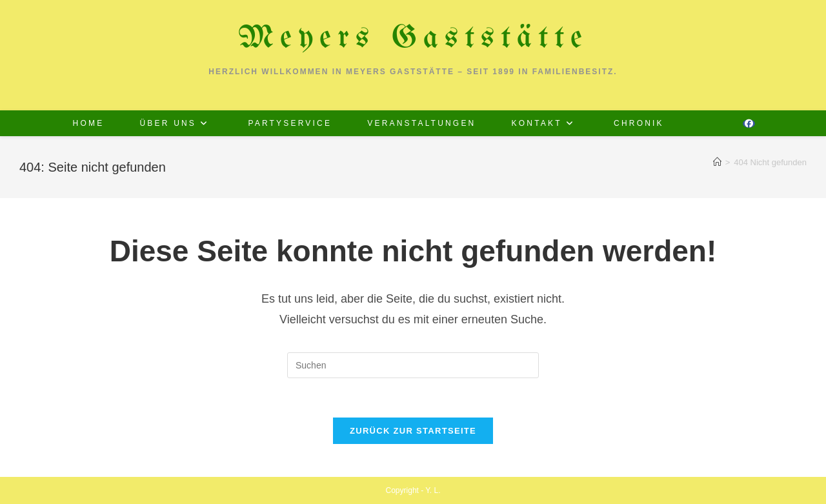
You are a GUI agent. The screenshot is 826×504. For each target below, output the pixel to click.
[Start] (717, 162)
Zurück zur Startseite (413, 431)
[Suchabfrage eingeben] (413, 365)
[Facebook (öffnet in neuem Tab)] (749, 124)
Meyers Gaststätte (413, 39)
